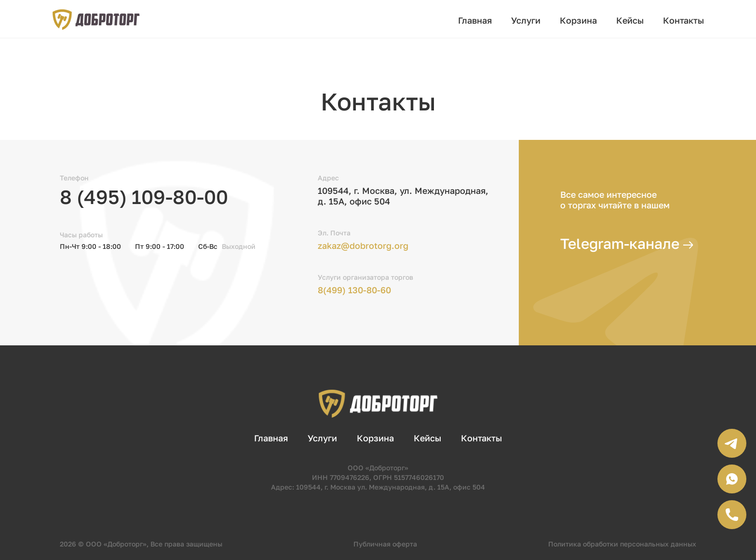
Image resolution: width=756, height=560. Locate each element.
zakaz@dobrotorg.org (363, 246)
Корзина (578, 20)
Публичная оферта (385, 544)
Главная (475, 20)
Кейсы (630, 20)
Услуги (526, 20)
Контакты (683, 20)
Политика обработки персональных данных (622, 544)
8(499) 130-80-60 (354, 290)
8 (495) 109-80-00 (144, 197)
